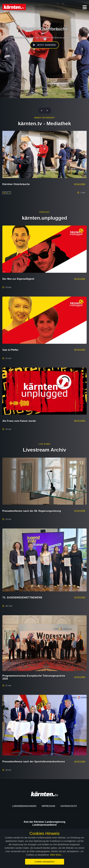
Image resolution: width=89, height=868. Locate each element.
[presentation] (43, 111)
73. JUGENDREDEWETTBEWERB (22, 598)
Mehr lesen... (56, 855)
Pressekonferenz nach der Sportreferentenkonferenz (34, 762)
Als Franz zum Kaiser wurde (19, 421)
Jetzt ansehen (44, 45)
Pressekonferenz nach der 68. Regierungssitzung (32, 511)
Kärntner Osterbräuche (16, 184)
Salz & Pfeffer (10, 350)
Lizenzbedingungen (24, 806)
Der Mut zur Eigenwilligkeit (18, 279)
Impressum (48, 806)
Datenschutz (69, 806)
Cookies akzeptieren (45, 862)
